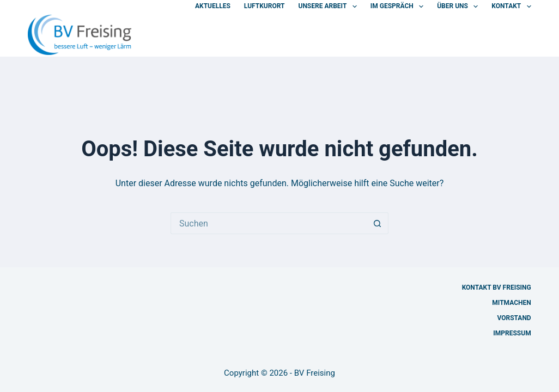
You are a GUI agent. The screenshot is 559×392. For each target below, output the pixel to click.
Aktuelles (213, 6)
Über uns (460, 7)
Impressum (512, 333)
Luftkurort (265, 6)
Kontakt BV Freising (497, 287)
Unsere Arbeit (329, 7)
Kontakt (511, 7)
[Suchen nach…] (269, 223)
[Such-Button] (378, 223)
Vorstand (514, 318)
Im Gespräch (399, 7)
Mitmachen (511, 303)
